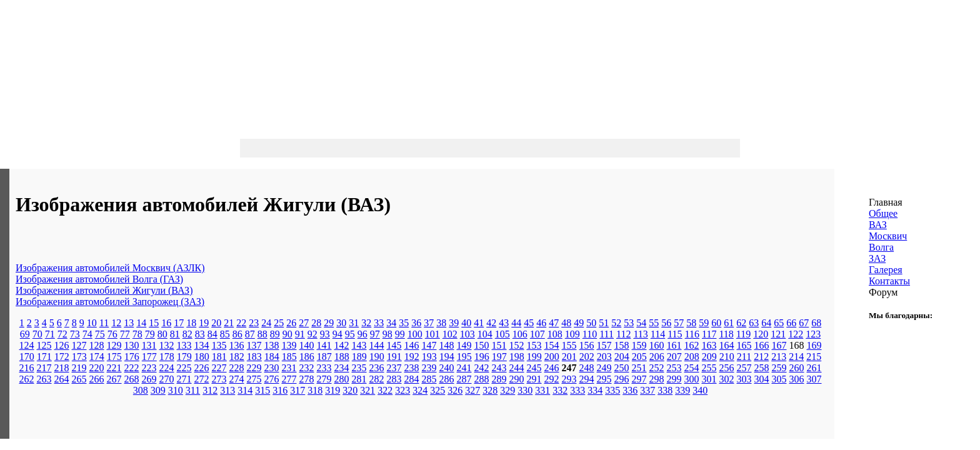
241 (464, 368)
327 (472, 390)
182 (237, 357)
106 (520, 334)
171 (44, 357)
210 (727, 357)
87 (250, 334)
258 (762, 368)
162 (692, 345)
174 (97, 357)
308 (141, 390)
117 (709, 334)
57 (679, 323)
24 (266, 323)
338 (665, 390)
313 (227, 390)
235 (359, 368)
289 (499, 379)
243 (499, 368)
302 (727, 379)
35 (404, 323)
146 (412, 345)
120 (761, 334)
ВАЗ (878, 225)
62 (741, 323)
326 (455, 390)
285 (429, 379)
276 (272, 379)
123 (813, 334)
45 (529, 323)
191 (394, 357)
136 (237, 345)
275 (254, 379)
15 (154, 323)
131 (149, 345)
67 (804, 323)
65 (779, 323)
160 (657, 345)
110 (590, 334)
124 (27, 345)
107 (537, 334)
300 (692, 379)
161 (674, 345)
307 (814, 379)
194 (447, 357)
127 (79, 345)
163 (709, 345)
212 (761, 357)
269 (149, 379)
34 (391, 323)
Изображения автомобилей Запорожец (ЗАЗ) (110, 302)
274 (237, 379)
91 (300, 334)
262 (27, 379)
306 (797, 379)
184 (272, 357)
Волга (881, 247)
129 (114, 345)
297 (639, 379)
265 (79, 379)
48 (566, 323)
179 (184, 357)
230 (272, 368)
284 (412, 379)
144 (377, 345)
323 (402, 390)
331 (542, 390)
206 (657, 357)
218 (62, 368)
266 (97, 379)
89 (275, 334)
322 (385, 390)
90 (287, 334)
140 (307, 345)
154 (552, 345)
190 (377, 357)
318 (315, 390)
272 (202, 379)
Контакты (889, 281)
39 (454, 323)
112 (623, 334)
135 (219, 345)
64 (766, 323)
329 (507, 390)
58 (691, 323)
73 (75, 334)
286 (447, 379)
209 (709, 357)
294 (587, 379)
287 (464, 379)
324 (420, 390)
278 (307, 379)
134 (202, 345)
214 (796, 357)
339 (682, 390)
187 (324, 357)
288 (482, 379)
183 (254, 357)
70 (37, 334)
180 (202, 357)
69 (25, 334)
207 (674, 357)
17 (179, 323)
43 (504, 323)
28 (316, 323)
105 (502, 334)
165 (744, 345)
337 (647, 390)
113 (640, 334)
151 (499, 345)
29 (329, 323)
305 (779, 379)
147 (429, 345)
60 (716, 323)
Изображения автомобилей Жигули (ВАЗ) (104, 290)
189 (359, 357)
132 (167, 345)
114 (658, 334)
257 (744, 368)
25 (279, 323)
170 (27, 357)
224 (167, 368)
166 (762, 345)
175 (114, 357)
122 (796, 334)
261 (814, 368)
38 (441, 323)
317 (297, 390)
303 (744, 379)
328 (490, 390)
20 (216, 323)
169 (814, 345)
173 (79, 357)
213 (779, 357)
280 (342, 379)
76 (112, 334)
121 (778, 334)
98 (387, 334)
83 (200, 334)
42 (491, 323)
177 (149, 357)
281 (359, 379)
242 (482, 368)
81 (175, 334)
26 (291, 323)
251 (639, 368)
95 (350, 334)
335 (612, 390)
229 (254, 368)
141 (324, 345)
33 (379, 323)
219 (79, 368)
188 (342, 357)
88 (262, 334)
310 (176, 390)
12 (116, 323)
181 (219, 357)
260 (797, 368)
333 (577, 390)
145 (394, 345)
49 (579, 323)
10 (92, 323)
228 (237, 368)
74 (87, 334)
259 (779, 368)
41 (479, 323)
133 (184, 345)
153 (534, 345)
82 (187, 334)
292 (552, 379)
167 (779, 345)
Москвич (888, 236)
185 (289, 357)
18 (191, 323)
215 (814, 357)
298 (657, 379)
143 (359, 345)
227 (219, 368)
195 (464, 357)
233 (324, 368)
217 (44, 368)
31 (354, 323)
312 (210, 390)
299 (674, 379)
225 (184, 368)
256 (727, 368)
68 (816, 323)
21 (229, 323)
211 (744, 357)
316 (280, 390)
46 (541, 323)
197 (499, 357)
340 (700, 390)
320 (350, 390)
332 (560, 390)
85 (225, 334)
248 (587, 368)
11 (104, 323)
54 (641, 323)
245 (534, 368)
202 (587, 357)
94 (337, 334)
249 (604, 368)
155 (569, 345)
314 (245, 390)
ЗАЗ (877, 258)
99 (400, 334)
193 (429, 357)
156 (587, 345)
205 (639, 357)
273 (219, 379)
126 (62, 345)
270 (167, 379)
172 (62, 357)
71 (50, 334)
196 (482, 357)
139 (289, 345)
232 (307, 368)
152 (517, 345)
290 (517, 379)
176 (132, 357)
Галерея (886, 270)
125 (44, 345)
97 (375, 334)
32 (366, 323)
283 (394, 379)
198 (517, 357)
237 (394, 368)
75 (100, 334)
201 (569, 357)
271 (184, 379)
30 (341, 323)
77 (125, 334)
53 (629, 323)
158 (622, 345)
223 (149, 368)
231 (289, 368)
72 (62, 334)
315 (262, 390)
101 (432, 334)
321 (367, 390)
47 (554, 323)
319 (332, 390)
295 (604, 379)
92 (312, 334)
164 (727, 345)
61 (729, 323)
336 (630, 390)
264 (62, 379)
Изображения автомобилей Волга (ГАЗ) (99, 279)
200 (552, 357)
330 (525, 390)
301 (709, 379)
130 (132, 345)
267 (114, 379)
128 (97, 345)
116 (692, 334)
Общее (883, 213)
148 (447, 345)
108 (555, 334)
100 (415, 334)
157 (604, 345)
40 (466, 323)
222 (132, 368)
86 (237, 334)
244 (517, 368)
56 (666, 323)
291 (534, 379)
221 (114, 368)
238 (412, 368)
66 (791, 323)
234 (342, 368)
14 (141, 323)
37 (429, 323)
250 (622, 368)
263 (44, 379)
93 (325, 334)
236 (377, 368)
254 (692, 368)
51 (604, 323)
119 (743, 334)
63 (754, 323)
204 (622, 357)
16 (166, 323)
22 (241, 323)
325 (437, 390)
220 (97, 368)
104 (485, 334)
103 (467, 334)
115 (675, 334)
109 (572, 334)
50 (591, 323)
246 (552, 368)
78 (137, 334)
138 (272, 345)
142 (342, 345)
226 (202, 368)
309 (158, 390)
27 (304, 323)
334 (595, 390)
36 (416, 323)
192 (412, 357)
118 (726, 334)
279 (324, 379)
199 (534, 357)
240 (447, 368)
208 (692, 357)
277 (289, 379)
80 (162, 334)
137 (254, 345)
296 (622, 379)
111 (607, 334)
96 (362, 334)
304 (762, 379)
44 (516, 323)
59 (704, 323)
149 (464, 345)
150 (482, 345)
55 (654, 323)
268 (132, 379)
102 (450, 334)
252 (657, 368)
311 (193, 390)
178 (167, 357)
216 (27, 368)
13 (129, 323)
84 (212, 334)
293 (569, 379)
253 (674, 368)
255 (709, 368)
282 (377, 379)
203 (604, 357)
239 (429, 368)
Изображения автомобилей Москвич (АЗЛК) (110, 268)
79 (150, 334)
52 (616, 323)
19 (204, 323)
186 (307, 357)
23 (254, 323)
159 (639, 345)
